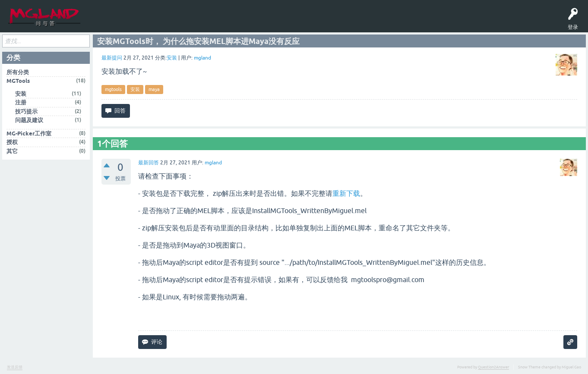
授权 (12, 144)
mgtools (113, 91)
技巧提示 (26, 113)
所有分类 (18, 74)
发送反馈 (15, 368)
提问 (155, 22)
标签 (129, 22)
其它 (12, 152)
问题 (103, 22)
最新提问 (112, 60)
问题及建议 (29, 122)
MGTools (181, 22)
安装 (172, 60)
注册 (21, 104)
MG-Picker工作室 (29, 135)
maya (154, 91)
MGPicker (207, 22)
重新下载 (346, 195)
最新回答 (149, 164)
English (233, 22)
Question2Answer (493, 368)
